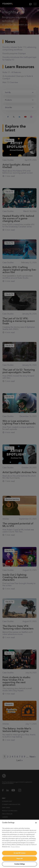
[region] (19, 844)
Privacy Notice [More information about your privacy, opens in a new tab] (15, 847)
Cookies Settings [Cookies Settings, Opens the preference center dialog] (20, 864)
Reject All (20, 859)
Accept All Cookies (19, 853)
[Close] (36, 823)
